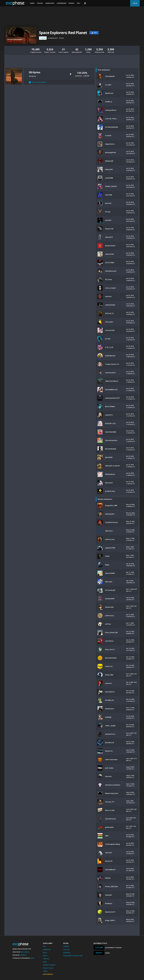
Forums (40, 3)
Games (32, 3)
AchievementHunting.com (73, 956)
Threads (66, 946)
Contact (46, 959)
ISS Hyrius (35, 72)
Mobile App (47, 950)
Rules (45, 953)
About (45, 956)
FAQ (44, 946)
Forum (61, 38)
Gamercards (50, 3)
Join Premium (48, 974)
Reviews (71, 3)
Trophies (43, 38)
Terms (45, 971)
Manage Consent (49, 965)
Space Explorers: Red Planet (63, 33)
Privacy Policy (48, 968)
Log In (135, 3)
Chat (79, 3)
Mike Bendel (25, 952)
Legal (45, 962)
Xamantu (23, 955)
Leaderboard (61, 3)
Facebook (67, 953)
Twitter (66, 950)
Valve (32, 958)
